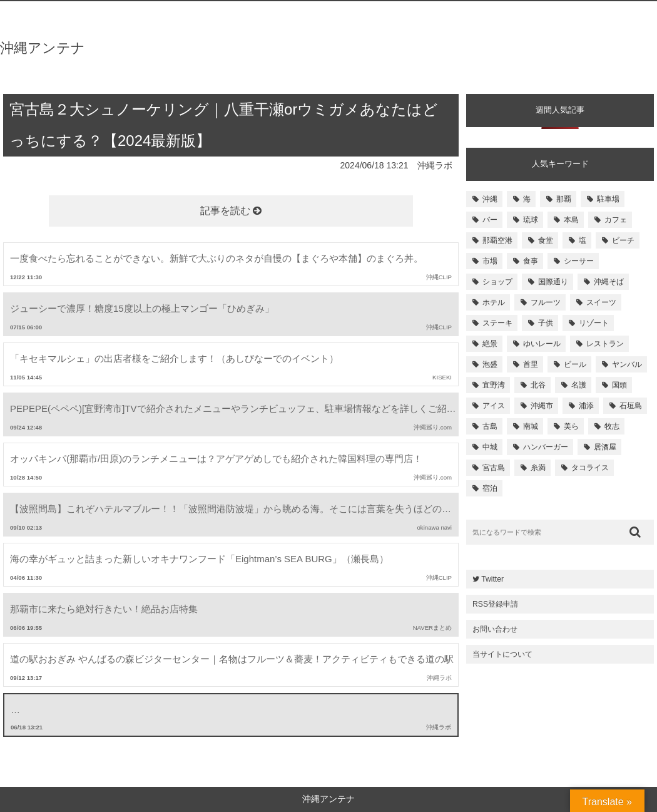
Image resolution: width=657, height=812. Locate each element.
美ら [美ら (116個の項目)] (571, 426)
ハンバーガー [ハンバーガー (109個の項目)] (546, 447)
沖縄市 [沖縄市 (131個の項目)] (542, 406)
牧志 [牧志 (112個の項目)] (612, 426)
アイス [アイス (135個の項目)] (494, 406)
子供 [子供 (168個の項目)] (546, 323)
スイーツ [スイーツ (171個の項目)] (601, 302)
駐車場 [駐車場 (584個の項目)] (608, 199)
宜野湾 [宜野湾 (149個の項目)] (494, 385)
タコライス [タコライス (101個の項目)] (590, 468)
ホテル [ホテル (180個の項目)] (494, 302)
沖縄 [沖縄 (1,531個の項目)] (490, 199)
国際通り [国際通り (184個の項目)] (553, 282)
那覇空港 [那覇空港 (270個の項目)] (497, 240)
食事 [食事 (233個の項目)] (531, 261)
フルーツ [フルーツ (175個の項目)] (546, 302)
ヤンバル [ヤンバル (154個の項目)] (627, 364)
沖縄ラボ (435, 165)
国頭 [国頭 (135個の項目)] (619, 385)
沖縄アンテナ (43, 48)
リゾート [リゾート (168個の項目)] (594, 323)
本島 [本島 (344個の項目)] (571, 220)
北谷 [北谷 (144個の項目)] (538, 385)
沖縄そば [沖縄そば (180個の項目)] (609, 282)
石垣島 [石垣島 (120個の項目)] (631, 406)
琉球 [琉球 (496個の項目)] (531, 220)
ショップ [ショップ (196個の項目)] (497, 282)
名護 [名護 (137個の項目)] (579, 385)
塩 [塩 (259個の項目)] (583, 240)
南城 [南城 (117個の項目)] (531, 426)
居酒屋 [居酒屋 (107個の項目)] (605, 447)
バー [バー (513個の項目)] (490, 220)
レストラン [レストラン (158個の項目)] (605, 344)
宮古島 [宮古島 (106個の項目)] (494, 468)
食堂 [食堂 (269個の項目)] (546, 240)
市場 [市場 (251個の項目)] (490, 261)
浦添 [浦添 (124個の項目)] (586, 406)
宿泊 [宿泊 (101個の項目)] (490, 488)
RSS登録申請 (495, 604)
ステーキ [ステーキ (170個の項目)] (497, 323)
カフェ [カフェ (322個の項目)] (616, 220)
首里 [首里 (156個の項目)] (531, 364)
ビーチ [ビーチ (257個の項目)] (623, 240)
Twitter (488, 579)
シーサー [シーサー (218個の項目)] (579, 261)
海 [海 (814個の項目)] (527, 199)
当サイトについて (502, 654)
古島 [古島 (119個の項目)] (490, 426)
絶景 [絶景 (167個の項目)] (490, 344)
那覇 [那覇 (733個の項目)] (564, 199)
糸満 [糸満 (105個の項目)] (538, 468)
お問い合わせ (495, 629)
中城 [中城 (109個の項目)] (490, 447)
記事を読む (231, 211)
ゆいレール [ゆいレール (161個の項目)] (542, 344)
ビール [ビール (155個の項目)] (575, 364)
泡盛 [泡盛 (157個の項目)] (490, 364)
